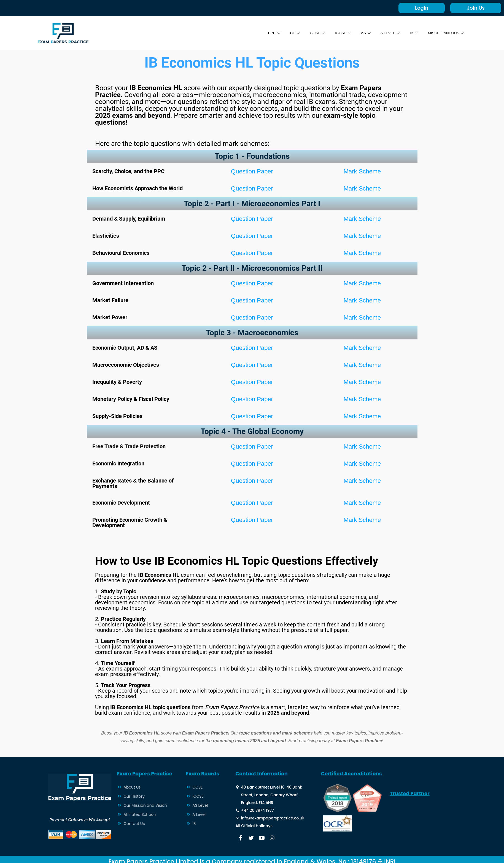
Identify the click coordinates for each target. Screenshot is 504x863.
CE (285, 33)
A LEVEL (385, 33)
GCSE (309, 33)
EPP (264, 33)
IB (410, 33)
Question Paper (252, 171)
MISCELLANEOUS (444, 33)
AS (359, 33)
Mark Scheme (362, 171)
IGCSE (336, 33)
